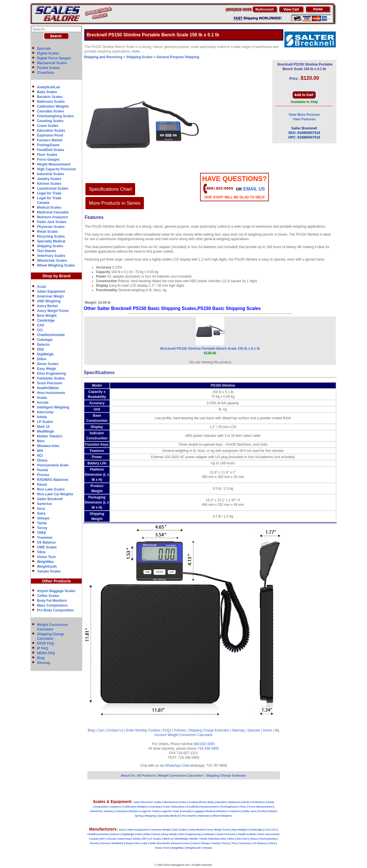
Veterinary (204, 816)
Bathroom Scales (51, 102)
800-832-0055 (204, 744)
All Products (147, 775)
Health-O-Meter (247, 834)
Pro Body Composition (55, 610)
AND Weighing (49, 301)
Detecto (43, 345)
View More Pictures (304, 115)
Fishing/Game (48, 145)
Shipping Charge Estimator (209, 730)
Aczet (41, 287)
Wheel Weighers (222, 816)
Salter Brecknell (50, 499)
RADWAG (118, 843)
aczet (122, 830)
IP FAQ (42, 648)
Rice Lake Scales (51, 489)
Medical (210, 811)
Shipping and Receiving (103, 57)
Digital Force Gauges (54, 58)
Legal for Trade (49, 193)
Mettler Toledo (199, 839)
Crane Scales (48, 126)
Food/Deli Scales (51, 150)
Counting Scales (50, 121)
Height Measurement (54, 164)
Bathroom (235, 802)
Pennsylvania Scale (53, 465)
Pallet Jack (249, 811)
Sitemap (44, 663)
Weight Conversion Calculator (190, 735)
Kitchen (134, 811)
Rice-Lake (141, 843)
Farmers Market (50, 140)
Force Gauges (48, 160)
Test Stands (46, 251)
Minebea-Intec (218, 839)
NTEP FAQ (45, 643)
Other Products (56, 581)
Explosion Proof (50, 135)
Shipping (151, 816)
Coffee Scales (48, 596)
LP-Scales (155, 839)
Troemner (45, 538)
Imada (42, 398)
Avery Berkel (47, 306)
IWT (103, 839)
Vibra (41, 552)
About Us (128, 775)
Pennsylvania (268, 839)
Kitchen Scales (49, 184)
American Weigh (50, 296)
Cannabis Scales (50, 111)
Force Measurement (261, 807)
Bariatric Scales (50, 97)
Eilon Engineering (51, 374)
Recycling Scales (51, 236)
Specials (44, 49)
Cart (101, 730)
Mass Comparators (52, 605)
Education (178, 807)
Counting (155, 807)
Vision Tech (46, 557)
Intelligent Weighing (53, 407)
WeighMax (45, 562)
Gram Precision (50, 383)
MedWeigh (45, 431)
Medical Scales (49, 207)
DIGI (40, 349)
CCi (40, 330)
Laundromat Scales (53, 188)
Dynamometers (210, 807)
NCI (40, 456)
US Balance (46, 542)
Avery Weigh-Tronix (53, 311)
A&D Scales (180, 830)
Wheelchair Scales (52, 261)
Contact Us (115, 730)
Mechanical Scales (52, 63)
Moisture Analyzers (53, 217)
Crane (166, 807)
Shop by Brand (56, 276)
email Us (254, 189)
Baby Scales (47, 92)
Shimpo (43, 518)
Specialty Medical (51, 241)
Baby (211, 802)
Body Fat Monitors (52, 601)
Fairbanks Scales (51, 378)
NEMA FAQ (46, 653)
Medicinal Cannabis (53, 212)
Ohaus (42, 460)
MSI (40, 451)
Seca (41, 509)
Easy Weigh (46, 369)
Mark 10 (43, 427)
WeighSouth (47, 567)
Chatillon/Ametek (51, 335)
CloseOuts (45, 73)
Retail (272, 811)
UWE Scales (47, 547)
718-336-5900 (208, 749)
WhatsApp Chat (177, 766)
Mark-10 (168, 839)
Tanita (42, 523)
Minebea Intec (48, 446)
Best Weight (47, 316)
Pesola (42, 470)
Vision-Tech (162, 848)
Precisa (43, 475)
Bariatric (222, 802)
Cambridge (46, 320)
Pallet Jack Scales (52, 222)
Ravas (42, 485)
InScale (112, 839)
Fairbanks (209, 834)
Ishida (42, 417)
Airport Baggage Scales (56, 591)
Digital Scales (48, 53)
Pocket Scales (48, 68)
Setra (41, 513)
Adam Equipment (51, 292)
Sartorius (44, 504)
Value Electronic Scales (148, 802)
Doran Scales (48, 364)
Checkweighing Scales (55, 116)
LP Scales (45, 422)
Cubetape (45, 340)
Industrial (96, 811)
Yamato (207, 848)
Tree (234, 843)
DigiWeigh (45, 354)
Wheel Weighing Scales (56, 265)
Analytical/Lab (48, 87)
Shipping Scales (50, 246)
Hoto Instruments (51, 393)
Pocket (263, 811)
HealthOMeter (48, 388)
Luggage (198, 811)
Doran (157, 834)
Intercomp (45, 412)
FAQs (167, 730)
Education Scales (51, 131)
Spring (139, 816)
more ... (138, 51)
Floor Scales (47, 155)
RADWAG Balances (53, 480)
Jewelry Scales (49, 179)
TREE (41, 533)
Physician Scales (51, 227)
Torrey (42, 528)
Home (267, 730)
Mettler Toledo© (50, 436)
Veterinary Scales (51, 256)
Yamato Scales (49, 571)
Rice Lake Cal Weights (55, 494)
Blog (41, 658)
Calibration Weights (53, 106)
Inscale (43, 402)
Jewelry (108, 811)
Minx (41, 441)
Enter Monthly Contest (143, 730)
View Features (304, 119)
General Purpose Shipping (178, 57)
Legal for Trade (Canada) (176, 811)
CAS (40, 325)
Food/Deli (192, 807)
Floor (243, 807)
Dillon (42, 359)
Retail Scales (47, 232)
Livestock (121, 811)
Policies (180, 730)
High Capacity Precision (56, 169)
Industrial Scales (50, 174)
